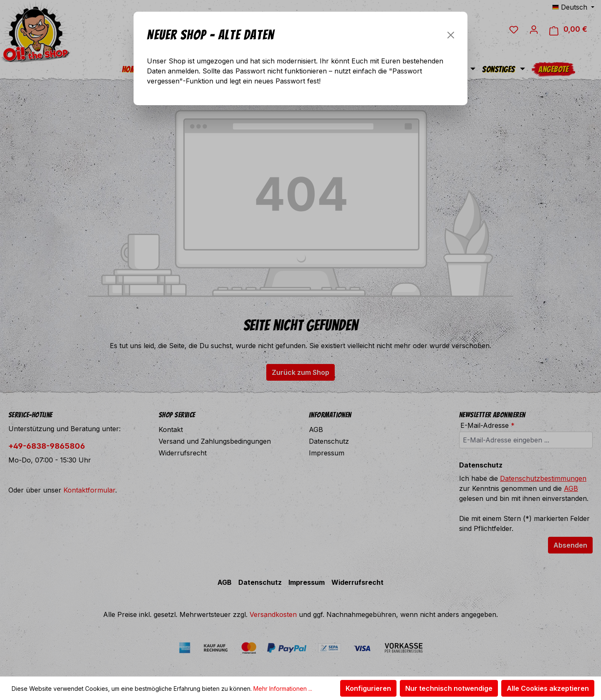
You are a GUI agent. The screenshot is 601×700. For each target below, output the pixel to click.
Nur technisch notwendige (449, 688)
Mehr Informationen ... (283, 689)
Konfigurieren (368, 688)
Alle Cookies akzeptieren (548, 688)
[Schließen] (451, 35)
